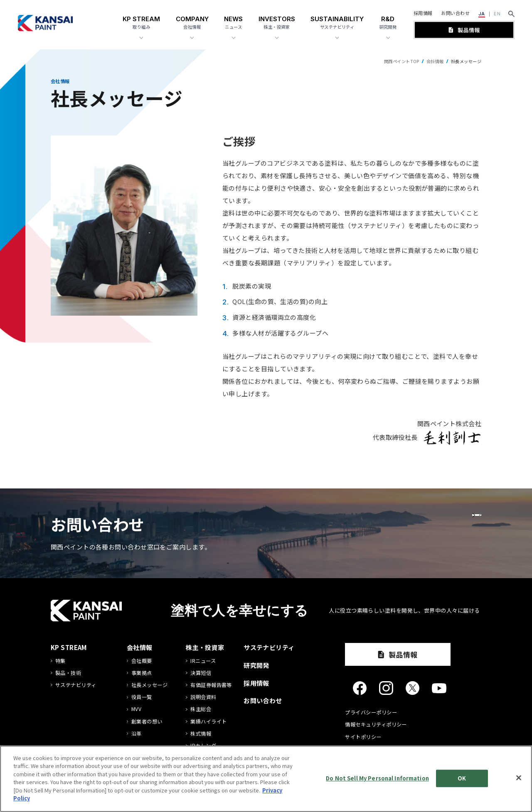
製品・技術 (68, 673)
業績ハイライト (208, 722)
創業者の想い (147, 722)
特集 (60, 661)
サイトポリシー (363, 737)
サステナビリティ (76, 685)
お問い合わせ (455, 13)
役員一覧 (142, 697)
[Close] (519, 778)
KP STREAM (69, 647)
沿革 (137, 734)
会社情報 (435, 61)
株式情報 (201, 734)
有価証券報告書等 (211, 685)
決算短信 (201, 673)
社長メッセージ (149, 685)
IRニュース (203, 661)
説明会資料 (203, 697)
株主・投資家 (205, 647)
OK (462, 778)
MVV (136, 709)
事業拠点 (142, 673)
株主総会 (201, 709)
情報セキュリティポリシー (376, 724)
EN (497, 14)
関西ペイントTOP (402, 61)
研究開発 (256, 665)
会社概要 (142, 661)
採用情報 (423, 13)
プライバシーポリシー (371, 712)
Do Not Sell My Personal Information (377, 778)
